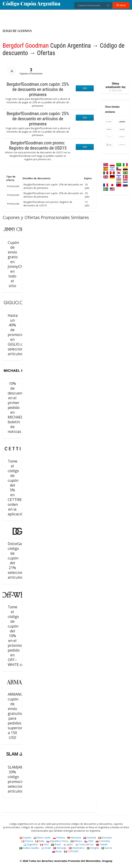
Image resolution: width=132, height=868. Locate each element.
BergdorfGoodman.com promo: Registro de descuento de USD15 (38, 145)
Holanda (90, 838)
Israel (46, 848)
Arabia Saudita (29, 848)
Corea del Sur (84, 844)
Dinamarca (77, 848)
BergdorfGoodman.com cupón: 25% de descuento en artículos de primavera (38, 89)
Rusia (57, 851)
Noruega (60, 848)
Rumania (105, 838)
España (25, 838)
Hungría (93, 848)
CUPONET (72, 851)
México (76, 841)
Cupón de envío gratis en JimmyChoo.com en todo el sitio (21, 264)
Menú (121, 5)
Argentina (31, 844)
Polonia (59, 838)
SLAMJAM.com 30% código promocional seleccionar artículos (20, 779)
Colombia (103, 841)
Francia (27, 841)
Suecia (107, 848)
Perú (44, 844)
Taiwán (102, 844)
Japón (68, 844)
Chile (89, 841)
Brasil (56, 844)
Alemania (74, 838)
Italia (40, 841)
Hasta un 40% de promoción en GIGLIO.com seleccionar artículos (18, 335)
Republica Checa (57, 841)
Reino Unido (42, 838)
